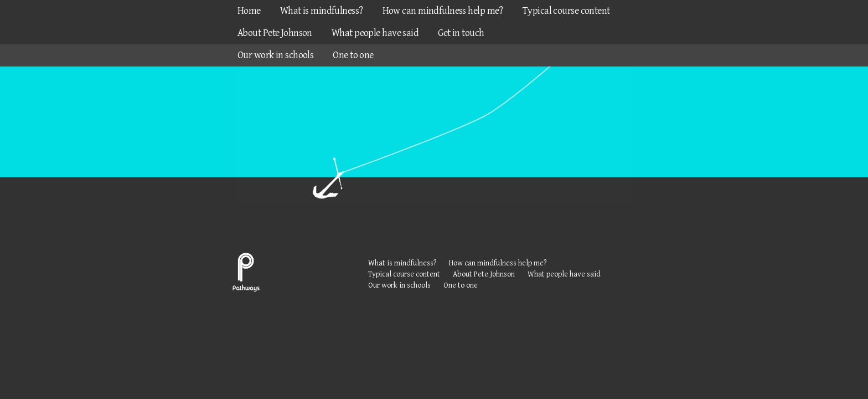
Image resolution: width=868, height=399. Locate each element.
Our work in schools (275, 55)
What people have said (375, 33)
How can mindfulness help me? (443, 11)
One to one (353, 55)
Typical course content (566, 11)
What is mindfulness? (322, 11)
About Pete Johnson (275, 33)
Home (249, 11)
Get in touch (461, 33)
